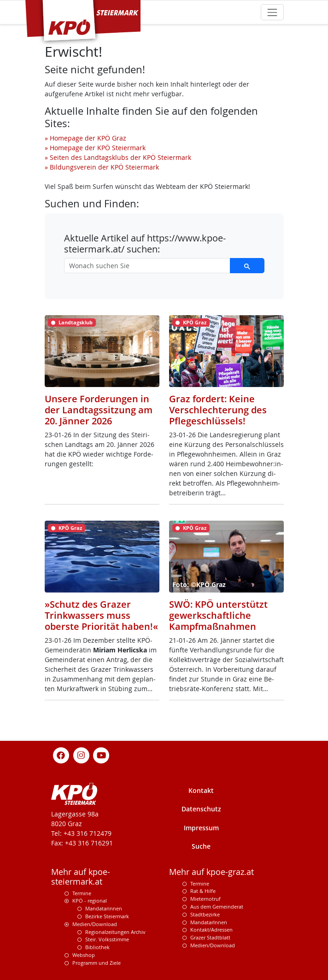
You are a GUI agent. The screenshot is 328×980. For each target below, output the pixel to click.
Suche (201, 846)
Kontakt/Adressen (211, 930)
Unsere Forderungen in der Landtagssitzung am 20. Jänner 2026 (99, 410)
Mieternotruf (205, 899)
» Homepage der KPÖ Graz (85, 138)
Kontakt (201, 790)
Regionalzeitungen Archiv (115, 932)
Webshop (84, 955)
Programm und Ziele (97, 963)
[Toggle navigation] (272, 12)
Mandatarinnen (104, 908)
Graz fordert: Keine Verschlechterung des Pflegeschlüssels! (218, 410)
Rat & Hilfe (203, 891)
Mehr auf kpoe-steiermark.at (81, 877)
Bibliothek (97, 947)
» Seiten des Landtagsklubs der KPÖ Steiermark (118, 157)
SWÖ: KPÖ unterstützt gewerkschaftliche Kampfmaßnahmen (218, 615)
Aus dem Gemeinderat (217, 907)
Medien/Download (95, 924)
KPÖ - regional (90, 901)
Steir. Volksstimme (107, 939)
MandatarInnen (209, 922)
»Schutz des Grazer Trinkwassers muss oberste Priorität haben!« (101, 615)
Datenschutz (201, 809)
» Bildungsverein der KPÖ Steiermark (102, 167)
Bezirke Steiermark (107, 916)
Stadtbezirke (205, 914)
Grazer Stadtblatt (210, 937)
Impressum (201, 828)
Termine (82, 893)
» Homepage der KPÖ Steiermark (95, 148)
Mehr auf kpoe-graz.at (211, 872)
